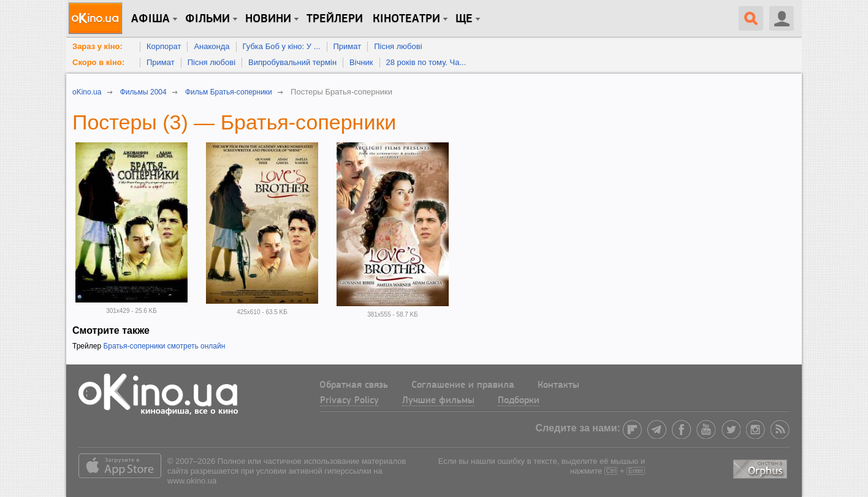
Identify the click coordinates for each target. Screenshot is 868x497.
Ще (464, 19)
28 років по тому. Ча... (426, 62)
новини (268, 19)
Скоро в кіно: (98, 62)
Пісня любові (398, 46)
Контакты (558, 385)
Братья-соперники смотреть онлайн (164, 346)
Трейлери (335, 19)
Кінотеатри (406, 19)
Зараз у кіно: (97, 46)
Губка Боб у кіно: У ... (282, 46)
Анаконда (211, 46)
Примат (348, 46)
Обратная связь (354, 385)
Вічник (361, 62)
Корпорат (164, 46)
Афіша (150, 19)
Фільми (207, 19)
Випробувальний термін (292, 62)
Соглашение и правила (463, 385)
